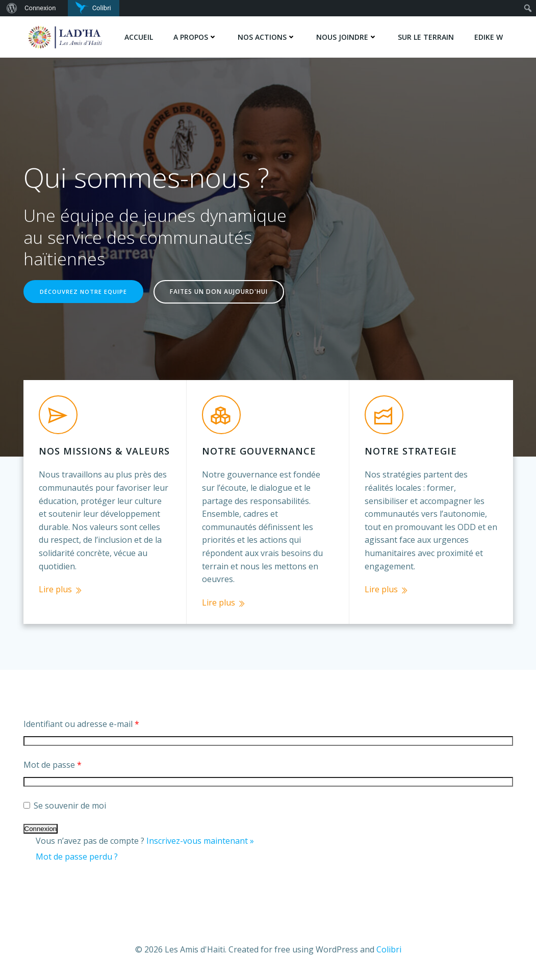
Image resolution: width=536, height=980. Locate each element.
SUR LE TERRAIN (426, 37)
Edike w (489, 37)
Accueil (139, 37)
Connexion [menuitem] (40, 8)
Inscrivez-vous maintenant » (200, 841)
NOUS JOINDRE (347, 37)
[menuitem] (10, 8)
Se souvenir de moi (65, 806)
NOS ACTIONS (267, 37)
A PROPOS (195, 37)
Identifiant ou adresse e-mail (81, 724)
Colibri (389, 949)
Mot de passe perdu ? (77, 857)
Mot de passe (53, 765)
